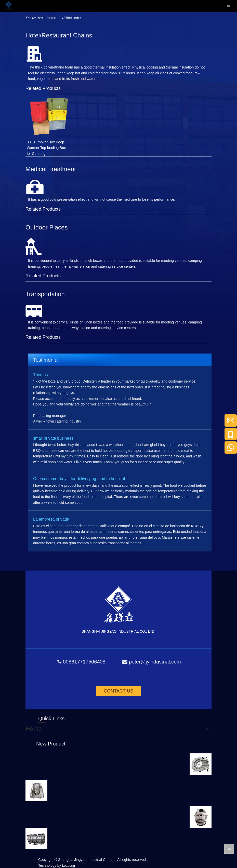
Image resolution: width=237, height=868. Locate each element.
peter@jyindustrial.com (155, 662)
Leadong (68, 866)
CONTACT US (118, 691)
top (229, 849)
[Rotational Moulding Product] (201, 764)
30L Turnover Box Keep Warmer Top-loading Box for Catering (46, 148)
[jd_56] (34, 54)
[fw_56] (34, 247)
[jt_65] (34, 311)
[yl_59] (35, 187)
